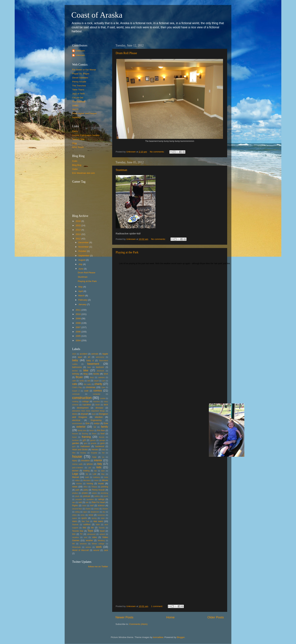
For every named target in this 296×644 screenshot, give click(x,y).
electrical (76, 420)
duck (94, 414)
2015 (78, 225)
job (90, 468)
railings (101, 499)
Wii (73, 544)
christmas (91, 387)
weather (89, 540)
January (83, 304)
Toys (90, 531)
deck (106, 405)
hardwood (100, 446)
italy (100, 464)
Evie (106, 423)
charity (98, 384)
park (77, 490)
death (98, 405)
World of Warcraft (80, 550)
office (85, 487)
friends (102, 437)
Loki (94, 474)
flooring (85, 434)
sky (104, 512)
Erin (87, 423)
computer (97, 394)
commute (76, 394)
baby (75, 360)
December (84, 242)
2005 (78, 336)
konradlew (158, 637)
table (98, 524)
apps (80, 357)
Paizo (75, 131)
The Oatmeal (79, 102)
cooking (75, 401)
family (104, 427)
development (83, 408)
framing (86, 437)
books (96, 374)
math (87, 477)
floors (94, 434)
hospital (94, 453)
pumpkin (79, 499)
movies (79, 484)
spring (94, 518)
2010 (78, 314)
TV (81, 534)
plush (77, 496)
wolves (88, 547)
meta (106, 477)
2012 (78, 239)
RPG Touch (78, 147)
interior (98, 460)
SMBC (75, 106)
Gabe (75, 169)
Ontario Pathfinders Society (86, 135)
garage (102, 440)
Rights (75, 506)
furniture (75, 440)
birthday (76, 374)
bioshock (101, 371)
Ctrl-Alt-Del (78, 98)
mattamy (96, 477)
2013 (78, 234)
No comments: (157, 152)
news (75, 487)
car (89, 381)
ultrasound (91, 534)
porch (106, 496)
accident (84, 354)
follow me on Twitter (98, 567)
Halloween (85, 446)
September (84, 256)
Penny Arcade (79, 82)
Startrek (75, 524)
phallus (75, 493)
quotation (90, 499)
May (81, 287)
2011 (78, 310)
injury (75, 461)
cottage (85, 401)
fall (95, 427)
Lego (75, 474)
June (81, 269)
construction (82, 398)
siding (77, 512)
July (81, 264)
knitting (86, 471)
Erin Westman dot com (83, 173)
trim (74, 534)
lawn (103, 471)
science (101, 506)
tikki (84, 528)
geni (85, 443)
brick (106, 374)
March (82, 296)
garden (76, 443)
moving (90, 484)
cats (75, 384)
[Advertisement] (87, 586)
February (83, 300)
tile (92, 528)
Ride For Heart (98, 502)
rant (80, 502)
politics (97, 496)
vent (85, 537)
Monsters (87, 480)
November (84, 247)
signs (85, 512)
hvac (94, 457)
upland (102, 534)
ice (103, 457)
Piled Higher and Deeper (84, 113)
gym (74, 446)
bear (89, 367)
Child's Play (77, 387)
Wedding (101, 540)
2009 (78, 319)
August (82, 260)
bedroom (100, 367)
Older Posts (216, 617)
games (93, 440)
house (77, 456)
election (99, 417)
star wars (98, 521)
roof (92, 506)
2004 (78, 340)
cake (74, 381)
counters (96, 401)
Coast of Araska (97, 15)
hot (103, 453)
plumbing (104, 493)
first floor (101, 430)
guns (102, 443)
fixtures (75, 434)
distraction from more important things (88, 411)
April (81, 291)
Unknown (80, 51)
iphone (90, 464)
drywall (84, 414)
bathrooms (77, 367)
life (87, 474)
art (89, 357)
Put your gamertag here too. (89, 197)
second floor (77, 509)
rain (74, 502)
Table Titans (78, 90)
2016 (78, 221)
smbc (83, 515)
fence (91, 430)
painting (104, 487)
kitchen (75, 471)
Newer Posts (124, 617)
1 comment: (157, 606)
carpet (96, 381)
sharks (88, 509)
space (75, 518)
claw (103, 387)
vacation (75, 537)
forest (74, 437)
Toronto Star (78, 139)
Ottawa (94, 487)
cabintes (101, 377)
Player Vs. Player (81, 74)
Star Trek (85, 521)
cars (103, 381)
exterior (81, 427)
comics (97, 390)
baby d (90, 361)
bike (86, 370)
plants (94, 493)
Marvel (76, 477)
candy (82, 381)
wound (96, 550)
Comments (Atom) (138, 624)
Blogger (181, 637)
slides (74, 515)
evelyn (97, 423)
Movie (105, 480)
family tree (82, 430)
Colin (75, 161)
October (83, 251)
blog (85, 374)
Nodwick (76, 117)
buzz (92, 377)
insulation (85, 461)
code (86, 391)
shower (105, 509)
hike (103, 450)
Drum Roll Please (126, 53)
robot (84, 506)
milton (77, 480)
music (101, 483)
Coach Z (76, 391)
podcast (87, 496)
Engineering (96, 420)
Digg (74, 143)
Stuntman (121, 170)
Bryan (79, 377)
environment (77, 423)
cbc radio (87, 384)
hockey (83, 453)
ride (87, 502)
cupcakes (87, 405)
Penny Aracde (98, 490)
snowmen (101, 515)
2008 (78, 323)
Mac (103, 474)
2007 (78, 327)
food (102, 434)
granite (94, 443)
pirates (85, 493)
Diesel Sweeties (80, 78)
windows (83, 544)
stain (103, 518)
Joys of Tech (78, 94)
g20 (84, 440)
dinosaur (99, 408)
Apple (105, 354)
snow (91, 515)
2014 (78, 230)
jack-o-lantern (78, 468)
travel (102, 531)
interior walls (77, 464)
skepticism (95, 512)
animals (95, 354)
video (95, 537)
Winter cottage (98, 544)
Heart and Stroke (80, 450)
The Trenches (79, 86)
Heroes (95, 450)
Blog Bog (77, 165)
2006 (78, 332)
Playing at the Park (127, 252)
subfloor (87, 524)
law (95, 471)
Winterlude (76, 547)
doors (75, 414)
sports (84, 518)
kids (99, 467)
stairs (75, 521)
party (86, 490)
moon (96, 480)
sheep (96, 509)
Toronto (102, 528)
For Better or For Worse (84, 70)
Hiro (74, 453)
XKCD (75, 109)
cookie (103, 398)
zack (106, 550)
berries (75, 371)
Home (170, 617)
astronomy (100, 357)
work (99, 547)
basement (93, 364)
